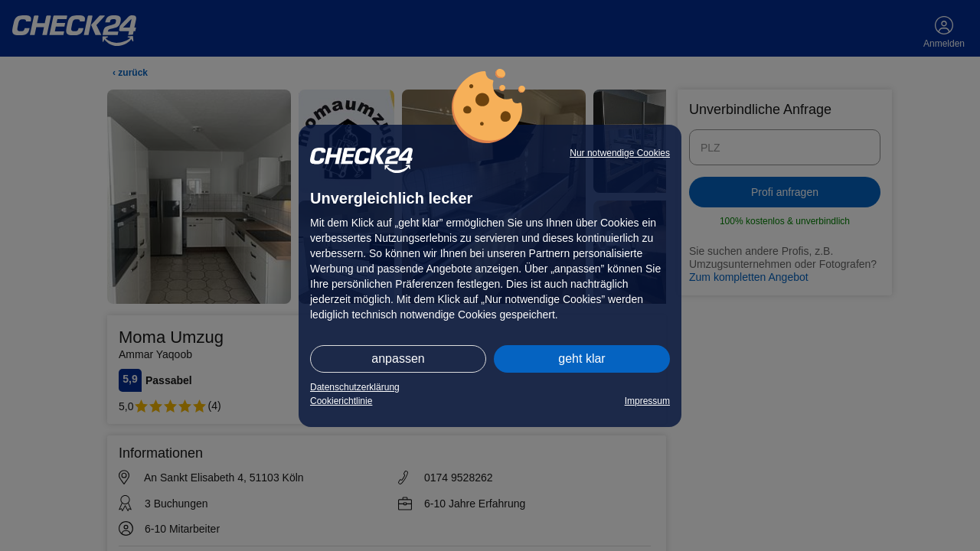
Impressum (647, 401)
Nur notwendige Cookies (620, 153)
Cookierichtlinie (341, 401)
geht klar (581, 359)
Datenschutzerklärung (355, 387)
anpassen (398, 359)
